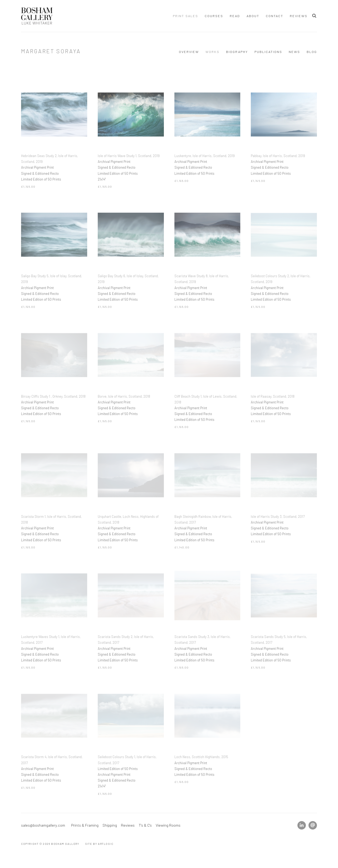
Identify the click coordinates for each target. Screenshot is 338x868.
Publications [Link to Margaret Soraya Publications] (268, 52)
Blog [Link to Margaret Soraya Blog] (312, 52)
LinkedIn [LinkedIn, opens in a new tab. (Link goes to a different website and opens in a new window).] (302, 825)
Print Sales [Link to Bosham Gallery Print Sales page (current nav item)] (185, 16)
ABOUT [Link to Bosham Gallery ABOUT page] (253, 16)
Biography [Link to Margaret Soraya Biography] (237, 52)
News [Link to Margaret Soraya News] (294, 52)
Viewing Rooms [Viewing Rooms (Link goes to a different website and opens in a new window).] (168, 825)
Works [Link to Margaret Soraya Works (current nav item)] (212, 52)
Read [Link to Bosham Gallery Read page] (235, 16)
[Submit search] (315, 15)
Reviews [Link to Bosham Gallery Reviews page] (299, 16)
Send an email (313, 825)
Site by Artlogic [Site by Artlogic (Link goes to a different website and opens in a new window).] (99, 844)
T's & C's (145, 825)
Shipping (110, 825)
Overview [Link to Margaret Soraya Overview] (189, 52)
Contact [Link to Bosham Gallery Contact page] (275, 16)
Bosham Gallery (37, 16)
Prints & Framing (85, 825)
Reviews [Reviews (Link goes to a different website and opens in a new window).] (128, 825)
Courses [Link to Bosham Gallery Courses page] (214, 16)
